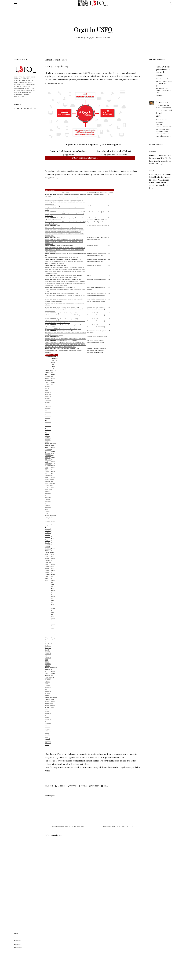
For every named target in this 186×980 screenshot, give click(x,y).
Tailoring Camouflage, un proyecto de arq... (68, 826)
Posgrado (18, 944)
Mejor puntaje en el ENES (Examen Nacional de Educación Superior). (63, 329)
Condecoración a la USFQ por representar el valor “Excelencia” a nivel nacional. (65, 339)
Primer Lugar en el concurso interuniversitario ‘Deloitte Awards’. (61, 277)
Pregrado (18, 940)
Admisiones (19, 937)
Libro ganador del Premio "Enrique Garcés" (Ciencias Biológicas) (62, 257)
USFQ (16, 933)
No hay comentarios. (104, 38)
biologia (152, 171)
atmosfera (153, 152)
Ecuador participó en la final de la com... (118, 826)
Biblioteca (18, 948)
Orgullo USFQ (80, 38)
